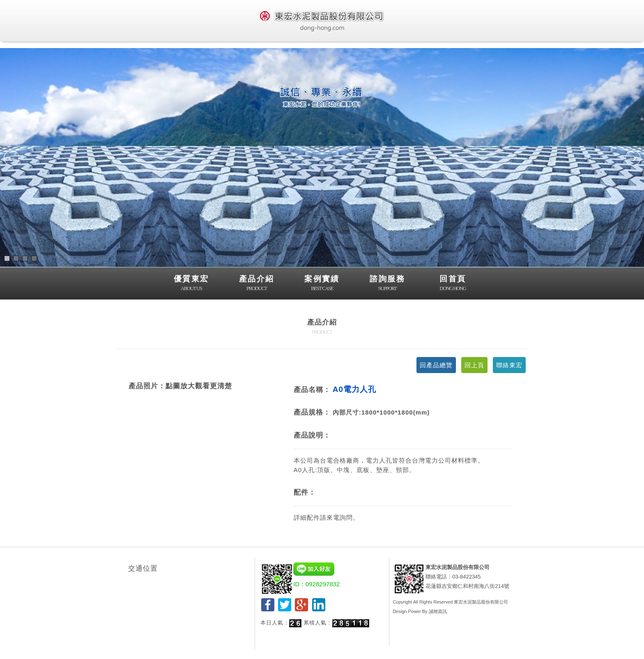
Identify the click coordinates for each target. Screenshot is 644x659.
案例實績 (322, 284)
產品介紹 (257, 284)
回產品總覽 (436, 365)
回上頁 (474, 365)
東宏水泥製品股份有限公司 (481, 602)
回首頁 (453, 284)
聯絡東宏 (509, 365)
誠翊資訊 (438, 611)
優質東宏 (191, 284)
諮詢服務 (387, 284)
